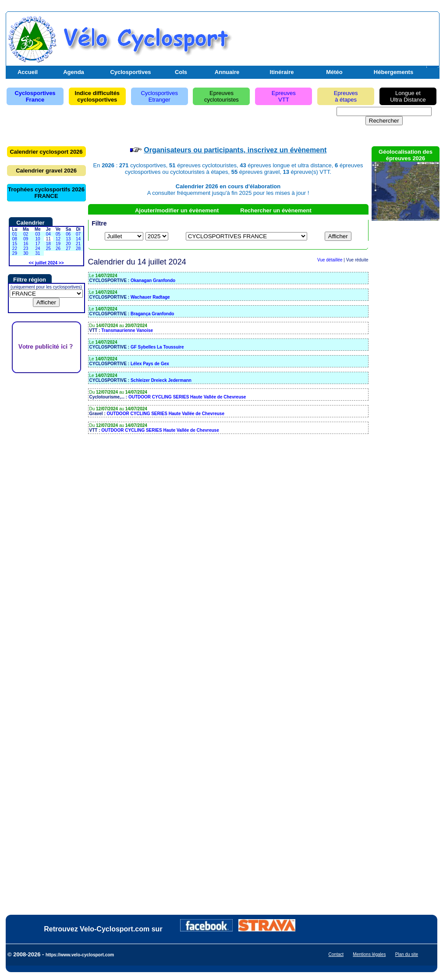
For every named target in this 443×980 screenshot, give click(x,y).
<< (31, 263)
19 (58, 244)
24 (37, 249)
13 (68, 239)
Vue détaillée (330, 260)
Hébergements (393, 72)
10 (37, 239)
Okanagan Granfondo (153, 280)
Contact (336, 954)
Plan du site (407, 954)
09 (26, 239)
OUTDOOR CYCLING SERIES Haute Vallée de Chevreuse (187, 397)
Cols (181, 72)
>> (61, 263)
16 (26, 244)
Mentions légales (369, 954)
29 (15, 253)
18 (48, 244)
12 (58, 239)
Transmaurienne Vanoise (127, 330)
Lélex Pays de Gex (150, 364)
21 (78, 244)
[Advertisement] (335, 36)
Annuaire (227, 72)
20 (68, 244)
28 (78, 249)
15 (15, 244)
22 (15, 249)
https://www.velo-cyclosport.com (80, 955)
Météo (334, 72)
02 (26, 234)
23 (26, 249)
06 (68, 234)
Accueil (28, 72)
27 (68, 249)
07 (78, 234)
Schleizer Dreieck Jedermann (161, 380)
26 (58, 249)
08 (15, 239)
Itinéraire (282, 72)
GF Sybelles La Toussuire (157, 347)
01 (15, 234)
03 (37, 234)
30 (26, 253)
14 (78, 239)
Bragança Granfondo (152, 314)
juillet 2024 (46, 263)
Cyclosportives (130, 72)
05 (58, 234)
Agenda (74, 72)
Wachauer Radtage (150, 297)
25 (48, 249)
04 (48, 234)
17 (37, 244)
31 (37, 253)
